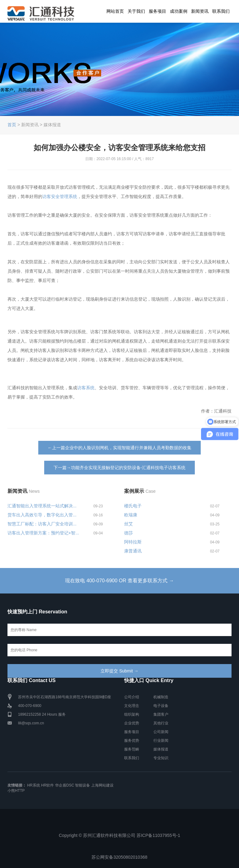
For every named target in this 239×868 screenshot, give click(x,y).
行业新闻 (161, 741)
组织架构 (132, 714)
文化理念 (132, 706)
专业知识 (161, 758)
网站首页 (115, 11)
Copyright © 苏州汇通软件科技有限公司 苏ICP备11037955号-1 (119, 835)
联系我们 (221, 11)
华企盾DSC (65, 785)
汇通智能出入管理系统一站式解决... (42, 506)
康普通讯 (133, 551)
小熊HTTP (16, 791)
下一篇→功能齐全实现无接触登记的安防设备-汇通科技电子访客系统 (120, 468)
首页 (12, 125)
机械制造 (161, 697)
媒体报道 (161, 749)
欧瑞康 (131, 515)
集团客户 (161, 714)
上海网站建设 (102, 785)
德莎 (129, 533)
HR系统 (33, 785)
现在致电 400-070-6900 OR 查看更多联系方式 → (119, 581)
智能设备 (82, 785)
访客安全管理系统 (60, 196)
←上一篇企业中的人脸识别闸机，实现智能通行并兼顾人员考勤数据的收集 (119, 448)
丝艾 (129, 524)
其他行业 (161, 723)
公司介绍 (132, 697)
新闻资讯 (200, 11)
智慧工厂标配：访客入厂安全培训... (42, 524)
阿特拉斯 (133, 542)
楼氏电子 (133, 506)
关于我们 (136, 11)
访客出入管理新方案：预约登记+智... (43, 533)
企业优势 (132, 723)
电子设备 (161, 706)
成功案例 (179, 11)
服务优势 (132, 741)
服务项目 (157, 11)
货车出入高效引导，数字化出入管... (42, 515)
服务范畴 (132, 749)
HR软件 (47, 785)
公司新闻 (161, 732)
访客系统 (86, 388)
